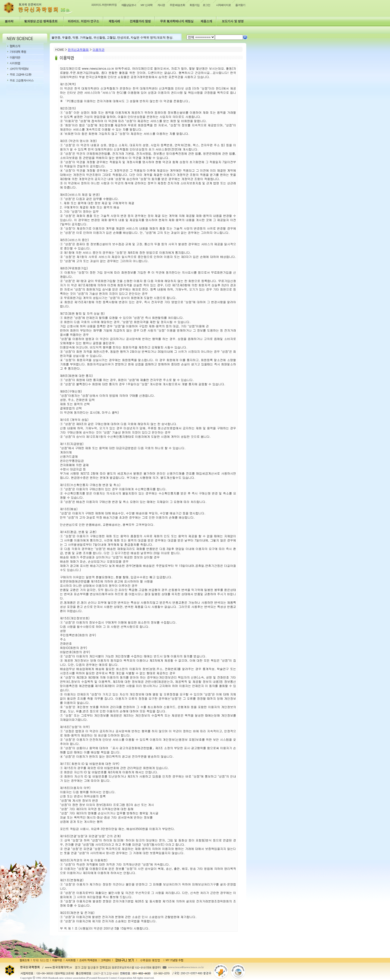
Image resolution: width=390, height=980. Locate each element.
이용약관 (98, 49)
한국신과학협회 (78, 49)
